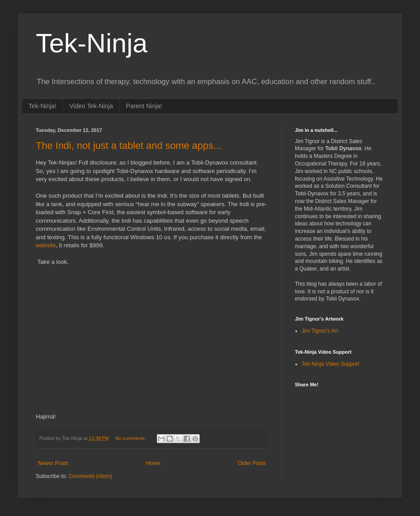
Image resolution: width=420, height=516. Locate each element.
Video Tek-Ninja (91, 106)
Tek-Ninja (92, 43)
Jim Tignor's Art (320, 331)
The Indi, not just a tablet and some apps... (129, 146)
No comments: (131, 438)
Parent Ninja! (144, 106)
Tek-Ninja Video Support (330, 364)
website (46, 245)
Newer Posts (53, 463)
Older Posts (252, 463)
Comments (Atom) (90, 476)
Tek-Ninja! (42, 106)
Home (153, 463)
